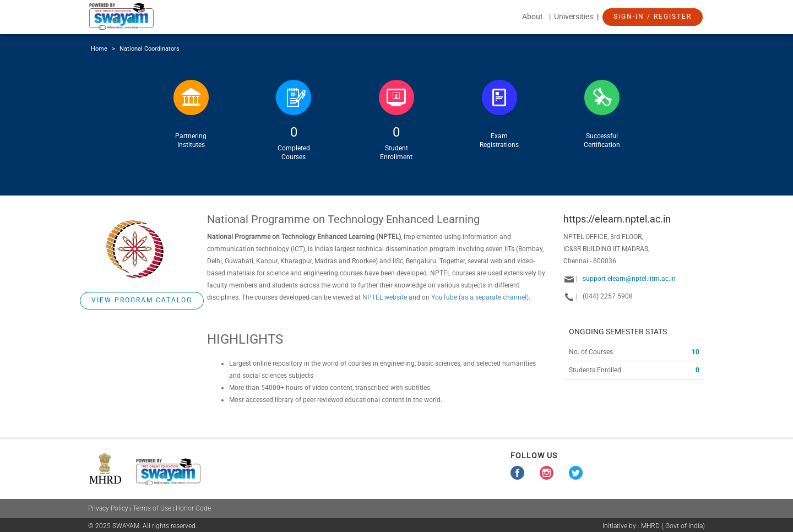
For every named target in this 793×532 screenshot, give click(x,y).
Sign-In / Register (653, 17)
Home (99, 49)
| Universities (572, 17)
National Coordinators (150, 49)
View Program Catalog (142, 300)
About (533, 17)
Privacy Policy (108, 508)
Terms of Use (152, 508)
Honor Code (193, 508)
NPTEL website (385, 297)
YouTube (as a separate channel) (480, 297)
